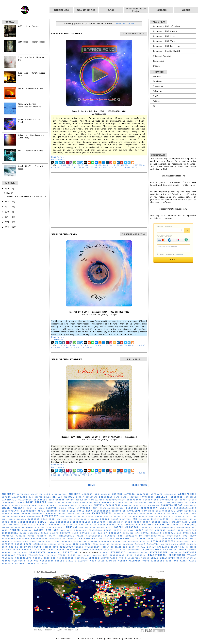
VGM (15, 561)
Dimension (63, 505)
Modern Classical (127, 527)
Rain (33, 541)
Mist (109, 527)
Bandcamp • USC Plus (164, 41)
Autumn (6, 497)
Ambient (74, 494)
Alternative (60, 494)
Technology (36, 555)
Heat (59, 519)
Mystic (15, 530)
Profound (23, 539)
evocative (57, 167)
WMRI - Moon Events (28, 26)
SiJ (125, 547)
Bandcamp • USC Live (164, 36)
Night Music (113, 530)
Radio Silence (12, 541)
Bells (48, 497)
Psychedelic (125, 538)
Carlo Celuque (130, 497)
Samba (175, 544)
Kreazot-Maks (180, 522)
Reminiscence (131, 541)
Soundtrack (170, 550)
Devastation (46, 505)
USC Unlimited (86, 10)
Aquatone (143, 494)
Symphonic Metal (138, 553)
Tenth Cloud (67, 555)
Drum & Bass (35, 508)
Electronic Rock (81, 511)
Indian (192, 519)
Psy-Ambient (88, 538)
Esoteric (190, 511)
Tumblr (156, 96)
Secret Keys (51, 547)
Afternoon (23, 494)
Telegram (157, 91)
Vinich (22, 561)
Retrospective (187, 541)
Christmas (190, 497)
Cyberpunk (8, 502)
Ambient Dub (91, 494)
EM (124, 511)
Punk (151, 539)
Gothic (169, 516)
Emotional (139, 165)
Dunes (63, 508)
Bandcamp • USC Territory (166, 46)
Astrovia (157, 494)
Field (158, 514)
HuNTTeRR (126, 519)
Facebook (157, 81)
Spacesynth (37, 552)
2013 (8, 222)
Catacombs (147, 497)
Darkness (108, 502)
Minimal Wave (88, 527)
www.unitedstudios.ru (173, 176)
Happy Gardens (17, 519)
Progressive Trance (63, 539)
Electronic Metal (33, 511)
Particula (8, 536)
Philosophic (66, 536)
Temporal (51, 555)
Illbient (144, 519)
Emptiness (148, 511)
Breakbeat (106, 497)
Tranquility (23, 558)
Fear (150, 514)
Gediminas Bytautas (73, 516)
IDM (68, 167)
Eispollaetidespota (112, 508)
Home (91, 485)
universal (81, 558)
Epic (180, 511)
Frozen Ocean (10, 516)
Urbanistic (131, 167)
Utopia (181, 558)
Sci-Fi (14, 547)
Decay (152, 503)
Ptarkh (141, 538)
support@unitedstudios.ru (173, 209)
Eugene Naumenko (33, 514)
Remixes (145, 541)
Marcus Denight (136, 525)
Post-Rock (190, 536)
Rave (86, 541)
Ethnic (15, 513)
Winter (6, 564)
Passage (21, 536)
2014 (8, 217)
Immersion (181, 519)
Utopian (192, 558)
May (9, 193)
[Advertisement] (99, 200)
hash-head (48, 519)
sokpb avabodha (68, 550)
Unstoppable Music (114, 558)
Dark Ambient (36, 502)
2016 (8, 212)
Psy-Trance (107, 539)
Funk (22, 516)
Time (130, 555)
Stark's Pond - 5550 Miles (67, 359)
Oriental (169, 533)
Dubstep (52, 508)
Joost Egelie (152, 522)
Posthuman (8, 539)
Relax (117, 541)
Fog (194, 514)
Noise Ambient (156, 530)
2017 (8, 207)
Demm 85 (182, 503)
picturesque (94, 536)
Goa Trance (140, 516)
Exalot (86, 514)
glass (117, 516)
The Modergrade (114, 555)
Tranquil (8, 558)
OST (179, 533)
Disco (74, 505)
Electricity (149, 508)
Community (82, 500)
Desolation (29, 505)
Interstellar (82, 522)
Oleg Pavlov (81, 533)
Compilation (97, 500)
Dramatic (167, 505)
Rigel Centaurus (35, 544)
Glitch (127, 516)
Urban (155, 558)
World (31, 563)
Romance (140, 544)
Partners (161, 10)
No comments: (58, 159)
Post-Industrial (154, 536)
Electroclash (101, 165)
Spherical (54, 552)
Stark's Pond (99, 167)
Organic (156, 533)
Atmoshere (170, 494)
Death (143, 502)
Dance (98, 345)
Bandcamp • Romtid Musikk (166, 51)
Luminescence (107, 525)
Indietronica (80, 167)
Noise (140, 530)
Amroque (106, 494)
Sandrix (192, 544)
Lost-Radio (28, 525)
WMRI (23, 563)
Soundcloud (158, 61)
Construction (169, 500)
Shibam (105, 547)
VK (154, 106)
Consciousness (115, 500)
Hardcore (34, 519)
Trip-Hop (87, 347)
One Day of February (106, 533)
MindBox (60, 527)
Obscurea (34, 533)
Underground (66, 558)
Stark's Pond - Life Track (67, 34)
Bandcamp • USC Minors (165, 31)
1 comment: (57, 340)
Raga (26, 541)
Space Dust (21, 553)
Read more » (58, 157)
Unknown (94, 558)
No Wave (129, 530)
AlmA (47, 494)
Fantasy (133, 514)
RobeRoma (128, 544)
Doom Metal (140, 505)
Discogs (157, 76)
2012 (8, 227)
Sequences (66, 547)
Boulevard (92, 497)
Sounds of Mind (115, 550)
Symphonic (118, 552)
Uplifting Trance (139, 558)
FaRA (143, 514)
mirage (101, 527)
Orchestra (142, 533)
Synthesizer (159, 552)
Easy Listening (79, 508)
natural (27, 530)
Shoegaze (116, 547)
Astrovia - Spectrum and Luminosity (26, 196)
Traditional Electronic (166, 555)
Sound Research (91, 550)
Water (184, 561)
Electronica (121, 165)
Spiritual (70, 552)
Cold (51, 500)
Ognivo (54, 533)
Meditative (157, 525)
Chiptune (177, 497)
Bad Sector (36, 497)
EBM (95, 508)
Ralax (41, 541)
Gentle (108, 516)
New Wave (67, 530)
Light (193, 522)
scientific (26, 547)
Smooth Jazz (31, 550)
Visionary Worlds (52, 561)
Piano (80, 536)
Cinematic (9, 500)
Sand (182, 544)
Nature (39, 530)
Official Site (61, 10)
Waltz (146, 561)
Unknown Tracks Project (136, 10)
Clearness (40, 500)
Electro (165, 508)
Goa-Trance (156, 516)
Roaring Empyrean (111, 544)
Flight (186, 514)
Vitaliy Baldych (77, 561)
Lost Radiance (10, 525)
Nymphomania (10, 533)
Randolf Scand (72, 541)
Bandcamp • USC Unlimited (166, 26)
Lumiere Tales (88, 525)
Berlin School (63, 497)
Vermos (6, 561)
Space (183, 549)
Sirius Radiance (158, 547)
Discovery (86, 505)
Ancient (117, 494)
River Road (65, 544)
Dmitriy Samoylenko (107, 505)
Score (38, 547)
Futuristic (50, 516)
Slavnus (6, 550)
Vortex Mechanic (130, 561)
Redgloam (105, 541)
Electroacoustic (185, 508)
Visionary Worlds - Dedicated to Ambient (29, 105)
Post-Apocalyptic (130, 536)
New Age (52, 530)
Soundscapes (152, 549)
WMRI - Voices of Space (30, 150)
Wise (15, 564)
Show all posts (125, 23)
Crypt (183, 500)
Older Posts (139, 485)
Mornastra (169, 527)
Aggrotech (37, 494)
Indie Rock (9, 522)
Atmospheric (68, 345)
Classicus (25, 500)
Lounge (141, 345)
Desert (16, 505)
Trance (192, 555)
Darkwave (122, 502)
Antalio (130, 494)
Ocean (45, 533)
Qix (158, 539)
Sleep (16, 550)
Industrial (46, 522)
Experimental (102, 513)
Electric (83, 165)
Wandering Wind (161, 561)
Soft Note (48, 550)
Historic (93, 519)
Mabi (121, 525)
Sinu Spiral (137, 547)
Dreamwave (190, 505)
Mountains (184, 527)
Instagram (158, 86)
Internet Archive (162, 56)
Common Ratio (65, 500)
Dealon (134, 503)
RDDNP (94, 541)
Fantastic (120, 514)
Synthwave (8, 555)
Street (104, 553)
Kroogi (156, 66)
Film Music (172, 514)
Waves (193, 561)
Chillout (85, 345)
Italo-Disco (133, 522)
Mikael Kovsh (46, 527)
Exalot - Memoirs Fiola (30, 88)
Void (93, 561)
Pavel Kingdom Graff (42, 536)
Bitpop (80, 497)
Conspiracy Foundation (142, 500)
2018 (8, 201)
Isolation (99, 522)
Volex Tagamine (107, 561)
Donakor (127, 505)
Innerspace (64, 522)
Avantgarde (20, 497)
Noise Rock (176, 530)
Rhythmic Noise (12, 544)
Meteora (16, 527)
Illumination (160, 519)
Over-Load (190, 533)
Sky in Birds (188, 547)
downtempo (67, 165)
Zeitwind (42, 564)
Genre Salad (94, 516)
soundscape (134, 550)
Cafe (117, 497)
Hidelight (80, 519)
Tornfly (140, 555)
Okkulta (65, 533)
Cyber (193, 500)
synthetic (115, 167)
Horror (105, 519)
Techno (22, 555)
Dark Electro (57, 503)
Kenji (166, 522)
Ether (5, 514)
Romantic (153, 544)
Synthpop (190, 552)
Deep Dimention (166, 503)
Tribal (38, 558)
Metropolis (29, 527)
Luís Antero (70, 525)
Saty (5, 547)
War (176, 561)
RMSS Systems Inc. (86, 544)
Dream (109, 345)
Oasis (23, 533)
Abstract (8, 494)
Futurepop (34, 516)
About (186, 10)
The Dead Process (89, 555)
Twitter (157, 101)
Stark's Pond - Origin (64, 234)
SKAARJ (175, 547)
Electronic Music (58, 511)
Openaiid (128, 533)
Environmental (166, 511)
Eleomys (116, 511)
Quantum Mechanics (175, 539)
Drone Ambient (13, 508)
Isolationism (115, 522)
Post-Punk (174, 536)
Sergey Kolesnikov (87, 547)
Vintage (33, 561)
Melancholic (175, 525)
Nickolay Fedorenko (88, 530)
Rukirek (165, 544)
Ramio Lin (53, 541)
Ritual (52, 544)
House (115, 519)
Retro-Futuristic (163, 541)
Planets (110, 536)
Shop (111, 10)
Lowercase (55, 525)
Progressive (39, 538)
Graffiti (180, 516)
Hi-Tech (68, 519)
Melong (6, 527)
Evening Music (56, 514)
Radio (193, 539)
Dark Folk (72, 503)
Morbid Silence (151, 527)
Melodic (56, 347)
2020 (8, 189)
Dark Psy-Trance (90, 503)
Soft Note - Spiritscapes (32, 42)
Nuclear (191, 530)
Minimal (72, 527)
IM (172, 519)
